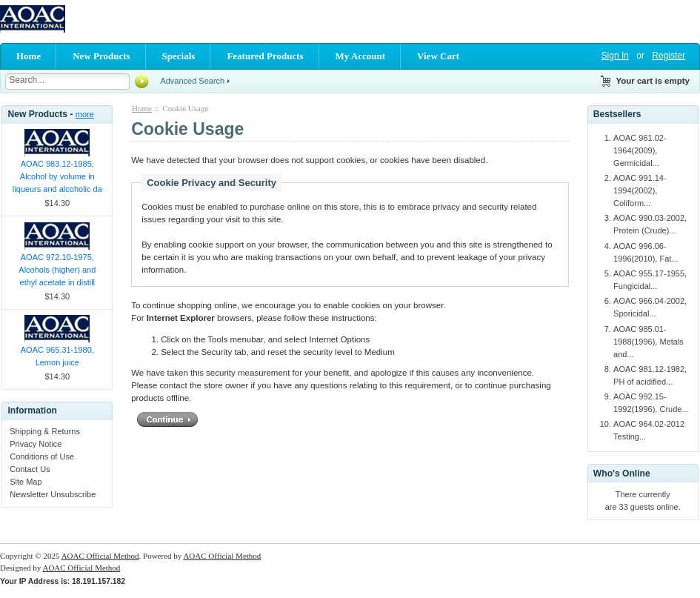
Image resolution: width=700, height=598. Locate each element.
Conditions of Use (42, 456)
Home (29, 56)
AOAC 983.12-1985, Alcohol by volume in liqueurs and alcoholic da (57, 176)
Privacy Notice (36, 444)
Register (669, 56)
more (85, 114)
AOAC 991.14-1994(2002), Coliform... (640, 190)
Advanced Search (192, 81)
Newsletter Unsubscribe (53, 494)
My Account (361, 56)
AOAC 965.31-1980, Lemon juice (57, 356)
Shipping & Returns (45, 431)
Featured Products (265, 56)
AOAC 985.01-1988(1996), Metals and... (649, 342)
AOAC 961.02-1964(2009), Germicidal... (640, 150)
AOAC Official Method (100, 556)
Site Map (26, 482)
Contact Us (30, 469)
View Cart (438, 56)
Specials (179, 56)
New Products (101, 56)
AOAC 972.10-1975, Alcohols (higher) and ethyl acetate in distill (57, 270)
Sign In (615, 56)
